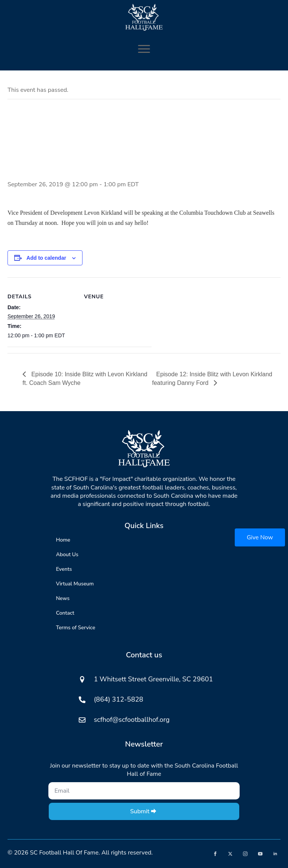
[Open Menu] (144, 49)
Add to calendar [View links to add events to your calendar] (46, 258)
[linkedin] (275, 854)
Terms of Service (76, 628)
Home (63, 540)
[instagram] (245, 854)
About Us (67, 554)
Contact (65, 613)
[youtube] (260, 854)
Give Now (260, 537)
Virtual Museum (75, 584)
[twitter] (230, 854)
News (63, 598)
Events (64, 569)
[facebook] (215, 854)
